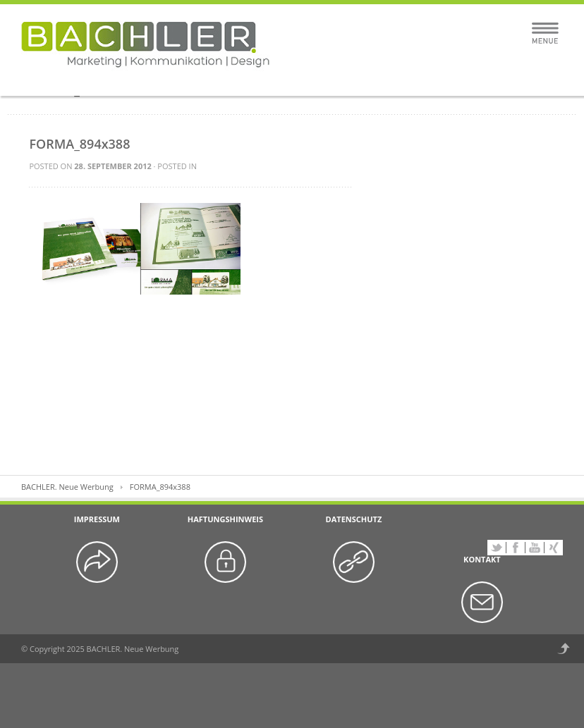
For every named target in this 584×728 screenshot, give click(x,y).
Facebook (516, 548)
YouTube (535, 548)
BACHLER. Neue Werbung (67, 487)
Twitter (497, 548)
